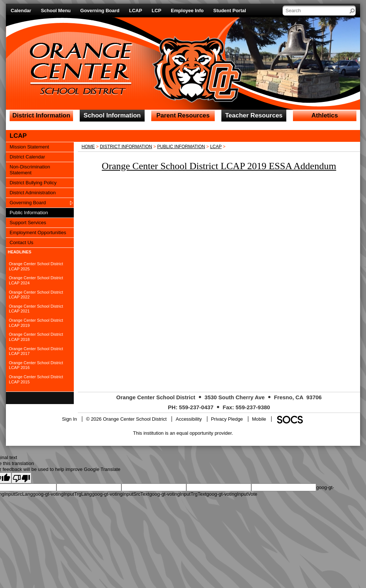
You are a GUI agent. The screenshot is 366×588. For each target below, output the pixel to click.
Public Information (181, 147)
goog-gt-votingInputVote (232, 494)
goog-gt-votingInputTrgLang (62, 494)
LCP (156, 11)
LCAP (136, 11)
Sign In (69, 419)
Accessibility (189, 419)
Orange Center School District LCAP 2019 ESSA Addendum (219, 166)
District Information (126, 147)
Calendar (21, 11)
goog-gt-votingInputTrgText (178, 494)
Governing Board (100, 11)
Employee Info (187, 11)
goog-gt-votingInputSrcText (120, 494)
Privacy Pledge (227, 419)
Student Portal (230, 11)
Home (88, 147)
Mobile (259, 419)
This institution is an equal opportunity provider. (183, 433)
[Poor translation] (21, 478)
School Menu (56, 11)
